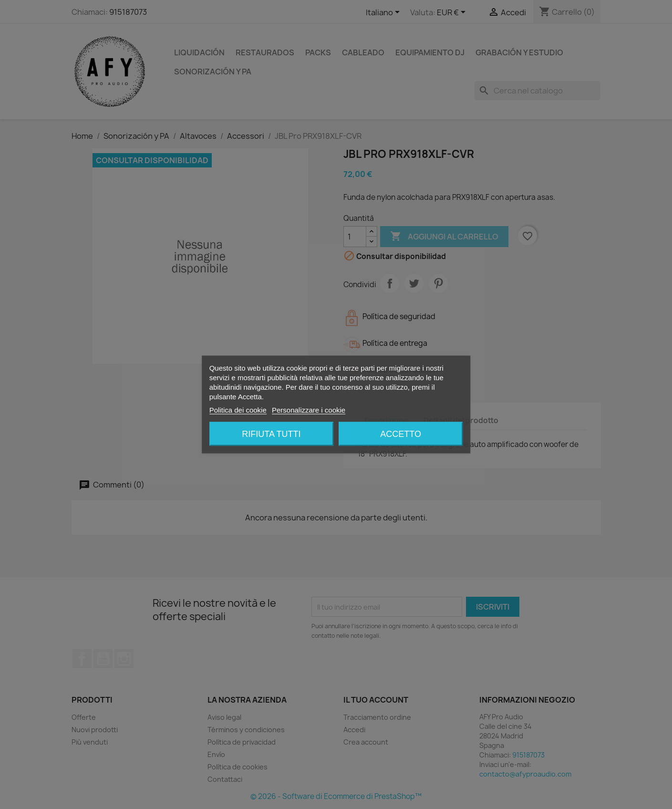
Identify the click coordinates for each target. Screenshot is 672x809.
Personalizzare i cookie (309, 410)
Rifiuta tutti (271, 434)
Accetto (401, 434)
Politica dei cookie (238, 410)
